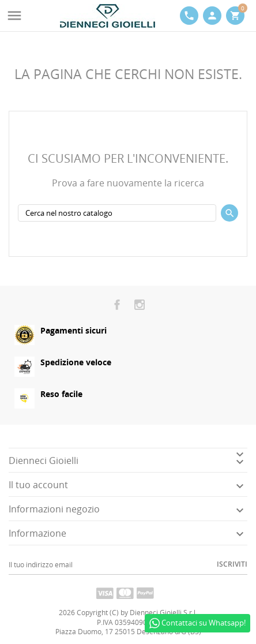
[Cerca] (117, 213)
